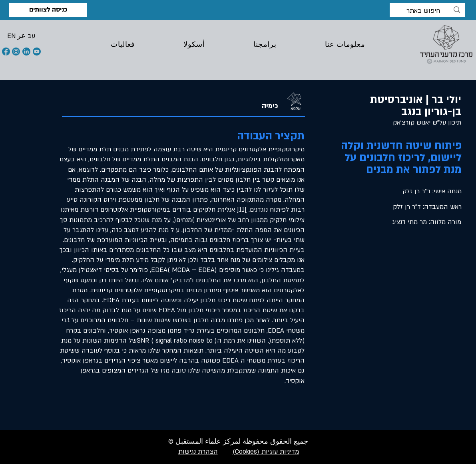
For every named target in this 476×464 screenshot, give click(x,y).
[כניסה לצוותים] (48, 10)
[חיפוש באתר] (428, 11)
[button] (11, 36)
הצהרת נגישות (198, 452)
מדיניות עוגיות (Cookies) (266, 452)
